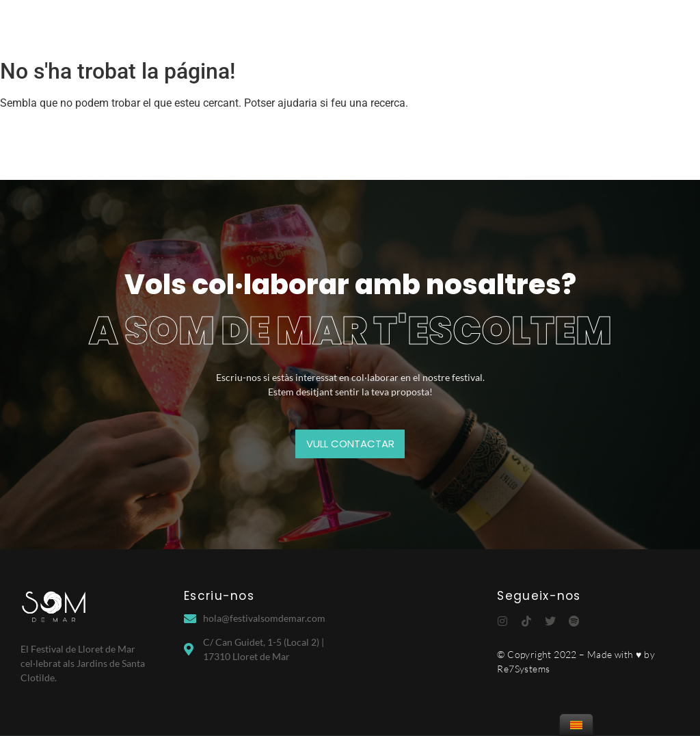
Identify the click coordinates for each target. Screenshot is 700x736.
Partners (482, 26)
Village (417, 26)
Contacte (649, 26)
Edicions (353, 26)
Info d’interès (567, 26)
